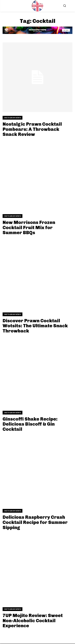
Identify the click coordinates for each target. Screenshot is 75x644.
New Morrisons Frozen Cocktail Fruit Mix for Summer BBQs (29, 227)
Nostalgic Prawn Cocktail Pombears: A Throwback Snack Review (32, 129)
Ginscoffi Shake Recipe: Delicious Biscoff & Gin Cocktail (30, 424)
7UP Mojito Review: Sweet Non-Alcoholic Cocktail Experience (33, 621)
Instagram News (12, 118)
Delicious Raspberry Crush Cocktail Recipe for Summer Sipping (35, 522)
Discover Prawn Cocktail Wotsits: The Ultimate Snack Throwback (35, 326)
